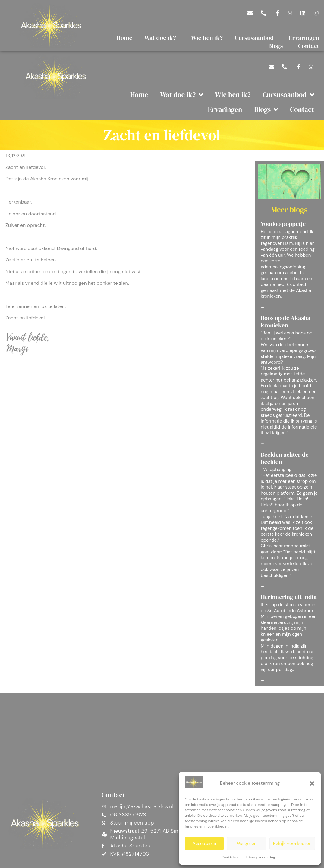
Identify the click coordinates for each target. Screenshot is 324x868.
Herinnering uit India (289, 597)
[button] (312, 784)
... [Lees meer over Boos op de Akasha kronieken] (262, 443)
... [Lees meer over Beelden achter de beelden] (262, 585)
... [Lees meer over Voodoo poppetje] (262, 306)
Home (125, 38)
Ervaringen (225, 109)
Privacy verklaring (260, 857)
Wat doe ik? (162, 38)
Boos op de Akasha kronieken (286, 322)
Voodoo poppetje (283, 224)
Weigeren (247, 843)
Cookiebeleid (232, 857)
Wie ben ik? (207, 38)
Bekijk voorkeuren (292, 843)
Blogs (277, 46)
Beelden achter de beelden (285, 458)
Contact (302, 109)
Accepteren (204, 843)
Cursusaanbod (256, 38)
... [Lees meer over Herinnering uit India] (262, 680)
